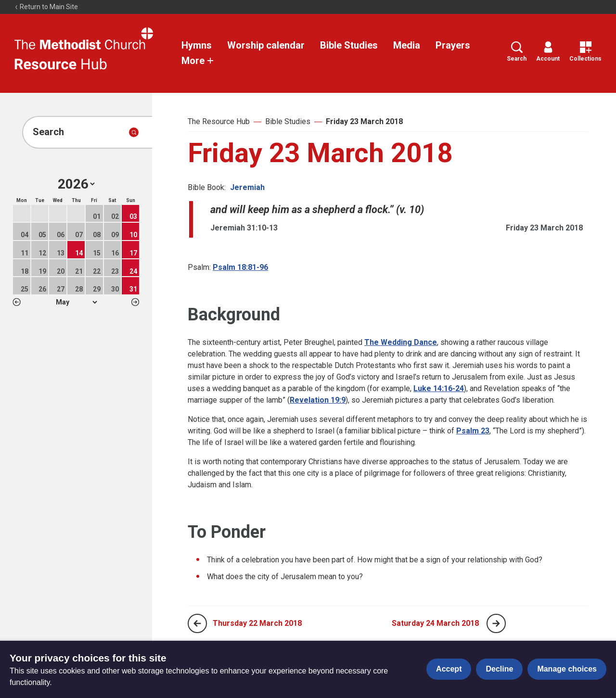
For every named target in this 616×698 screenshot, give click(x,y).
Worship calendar (266, 45)
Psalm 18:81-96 (240, 267)
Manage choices (567, 669)
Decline (499, 669)
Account (548, 52)
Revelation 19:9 (318, 400)
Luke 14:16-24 (439, 388)
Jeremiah (247, 187)
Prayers (453, 45)
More (198, 61)
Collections (585, 52)
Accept (449, 669)
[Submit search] (134, 132)
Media (407, 45)
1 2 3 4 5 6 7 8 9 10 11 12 (76, 302)
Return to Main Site (46, 7)
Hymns (197, 45)
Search (517, 52)
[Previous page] (197, 623)
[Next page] (496, 623)
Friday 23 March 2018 (364, 121)
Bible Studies (349, 45)
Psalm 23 (473, 431)
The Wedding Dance (401, 342)
